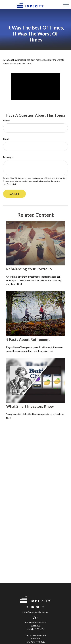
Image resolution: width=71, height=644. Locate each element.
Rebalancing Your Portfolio (29, 269)
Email (6, 139)
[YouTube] (38, 607)
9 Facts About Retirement (28, 339)
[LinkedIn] (33, 607)
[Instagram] (43, 607)
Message (8, 157)
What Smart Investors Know (30, 406)
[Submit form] (14, 194)
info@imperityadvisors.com (35, 612)
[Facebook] (27, 607)
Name (6, 120)
